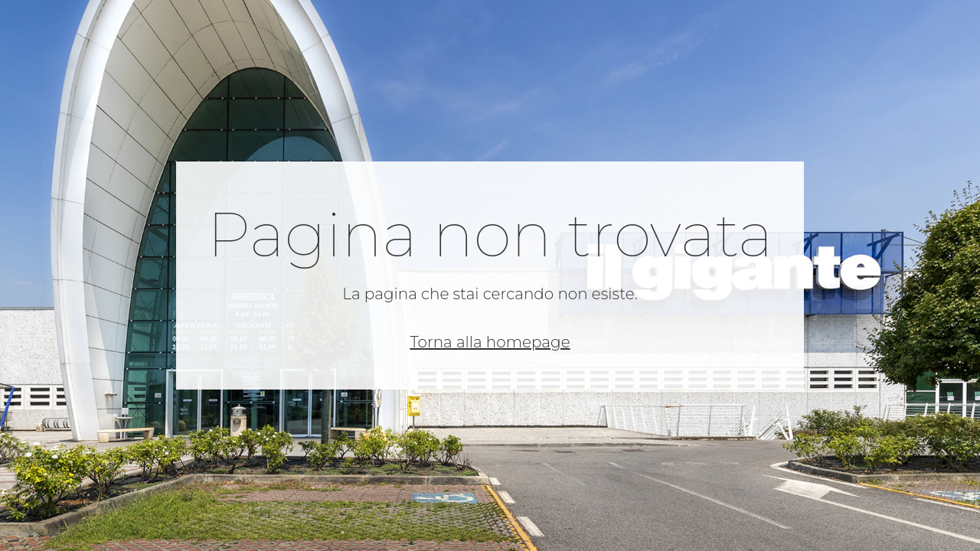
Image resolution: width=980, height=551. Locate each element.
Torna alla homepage (490, 342)
